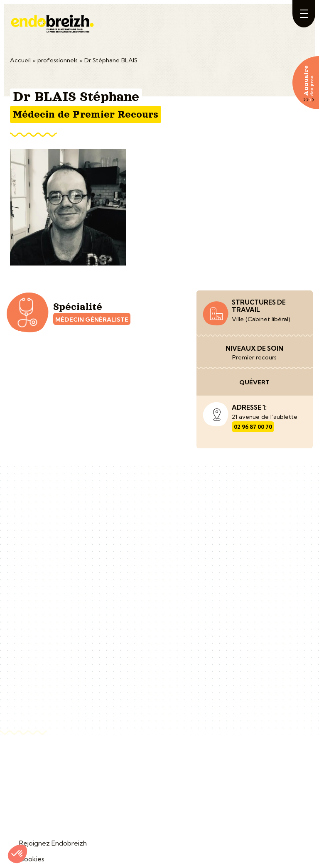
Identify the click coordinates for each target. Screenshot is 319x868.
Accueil (20, 60)
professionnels (58, 60)
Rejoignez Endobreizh (53, 843)
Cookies (32, 859)
